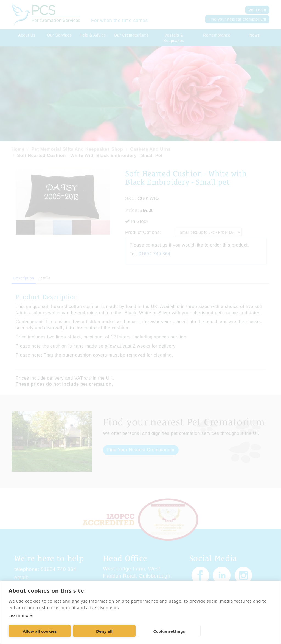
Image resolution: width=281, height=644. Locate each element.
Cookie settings (169, 631)
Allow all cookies (40, 631)
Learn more (21, 615)
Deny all (104, 631)
